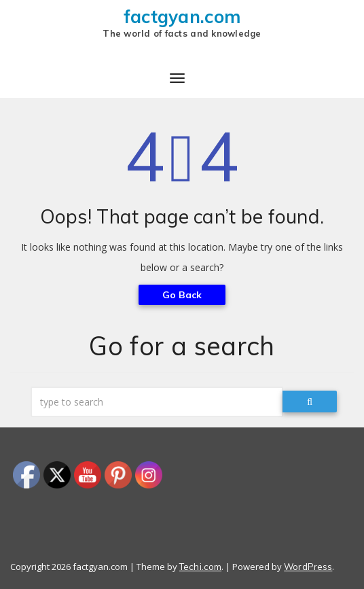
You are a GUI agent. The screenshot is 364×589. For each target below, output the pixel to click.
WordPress (308, 567)
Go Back (182, 295)
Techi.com (200, 567)
